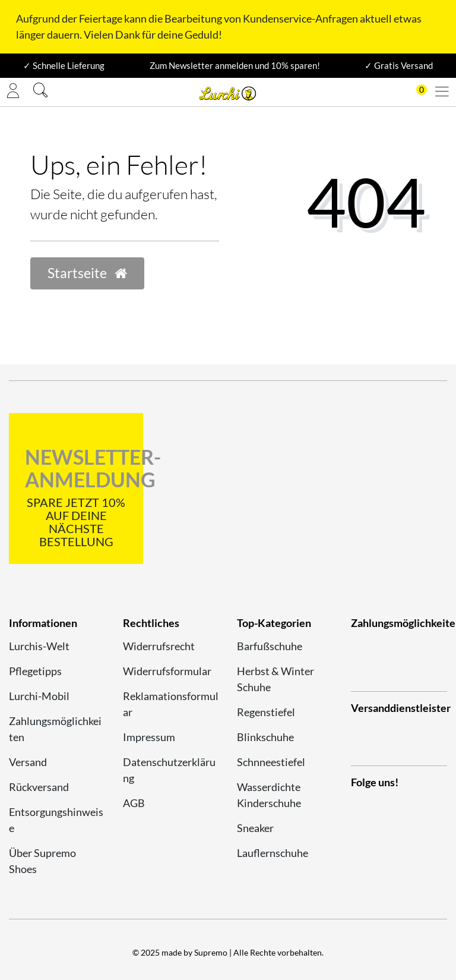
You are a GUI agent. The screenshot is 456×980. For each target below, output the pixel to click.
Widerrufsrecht (159, 646)
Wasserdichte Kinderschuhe (269, 795)
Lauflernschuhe (273, 853)
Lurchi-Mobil (39, 696)
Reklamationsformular (171, 704)
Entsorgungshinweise (56, 820)
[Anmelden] (13, 92)
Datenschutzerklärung (169, 770)
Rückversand (39, 787)
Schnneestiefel (271, 762)
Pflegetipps (35, 671)
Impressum (149, 737)
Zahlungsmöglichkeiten (55, 729)
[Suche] (40, 92)
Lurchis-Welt (39, 646)
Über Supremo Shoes (42, 861)
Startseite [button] (87, 273)
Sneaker (255, 828)
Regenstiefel (266, 712)
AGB (134, 803)
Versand (28, 762)
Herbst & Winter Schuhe (275, 679)
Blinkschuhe (265, 737)
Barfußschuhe (270, 646)
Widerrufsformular (167, 671)
